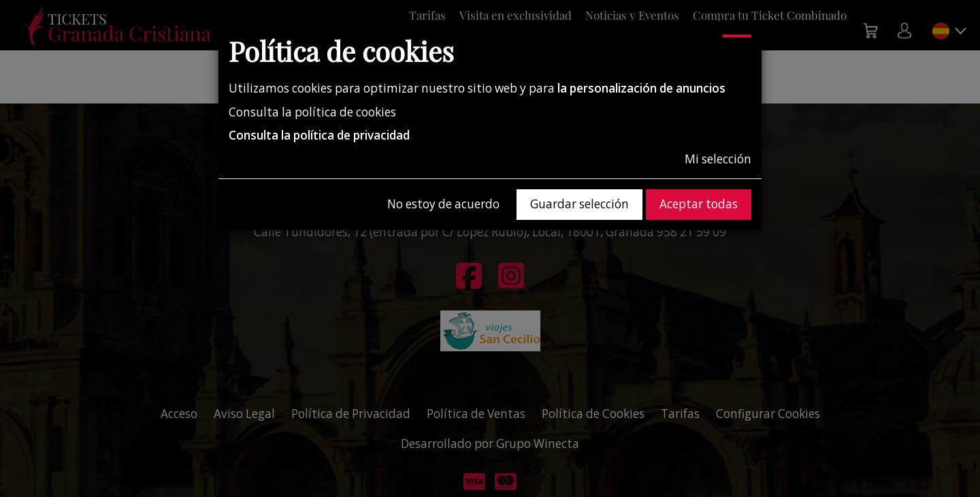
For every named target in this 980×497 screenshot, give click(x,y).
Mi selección (718, 159)
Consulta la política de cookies (312, 112)
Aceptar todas (699, 204)
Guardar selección (579, 204)
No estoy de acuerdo (443, 204)
